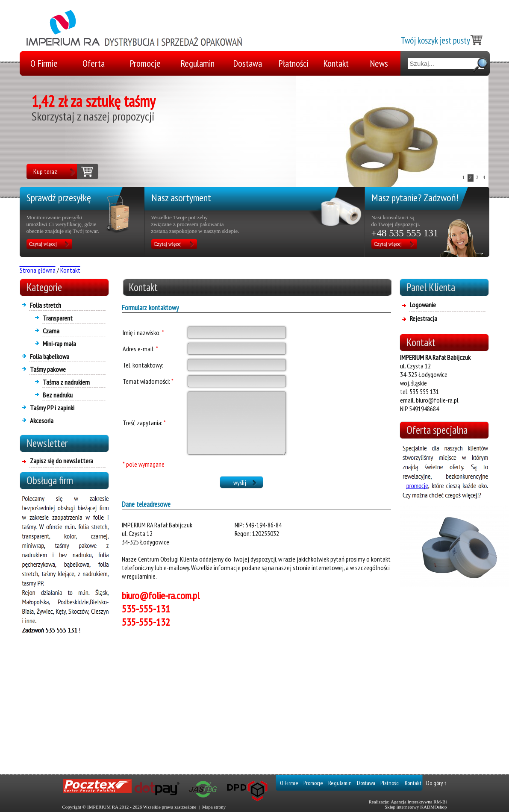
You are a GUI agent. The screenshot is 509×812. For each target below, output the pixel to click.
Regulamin (198, 63)
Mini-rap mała (59, 344)
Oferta (94, 63)
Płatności (293, 63)
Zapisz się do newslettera (62, 461)
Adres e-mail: (140, 349)
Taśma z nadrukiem (66, 382)
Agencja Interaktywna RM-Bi (419, 802)
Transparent (58, 318)
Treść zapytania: (144, 423)
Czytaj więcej (43, 244)
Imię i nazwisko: (143, 332)
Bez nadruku (58, 395)
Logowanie (423, 305)
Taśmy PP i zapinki (52, 408)
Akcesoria (42, 421)
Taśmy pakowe (48, 369)
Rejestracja (424, 318)
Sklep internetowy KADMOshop (416, 807)
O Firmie (44, 63)
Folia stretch (46, 305)
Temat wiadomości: (148, 381)
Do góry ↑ (437, 783)
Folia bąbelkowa (50, 356)
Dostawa (248, 63)
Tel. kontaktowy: (143, 365)
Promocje (145, 63)
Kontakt (336, 63)
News (379, 63)
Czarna (51, 331)
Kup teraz (45, 171)
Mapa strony (214, 807)
